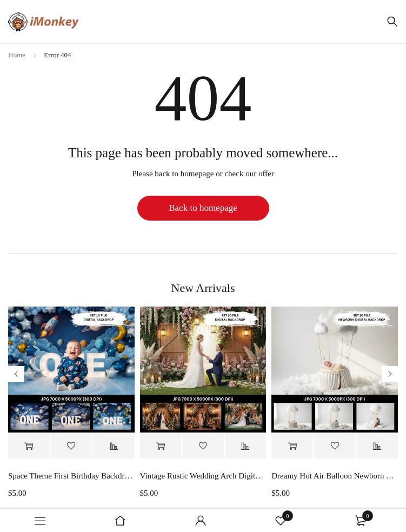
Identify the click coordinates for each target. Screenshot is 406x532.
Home (17, 55)
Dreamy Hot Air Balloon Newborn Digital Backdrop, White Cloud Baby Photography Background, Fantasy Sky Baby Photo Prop (335, 476)
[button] (29, 446)
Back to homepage (203, 208)
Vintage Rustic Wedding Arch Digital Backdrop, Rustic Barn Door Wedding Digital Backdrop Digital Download (203, 476)
